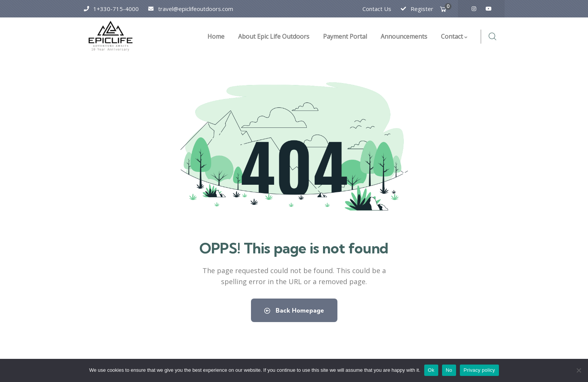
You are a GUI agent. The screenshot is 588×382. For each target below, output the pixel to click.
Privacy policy (479, 370)
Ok (431, 370)
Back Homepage (294, 310)
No (449, 370)
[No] (579, 370)
